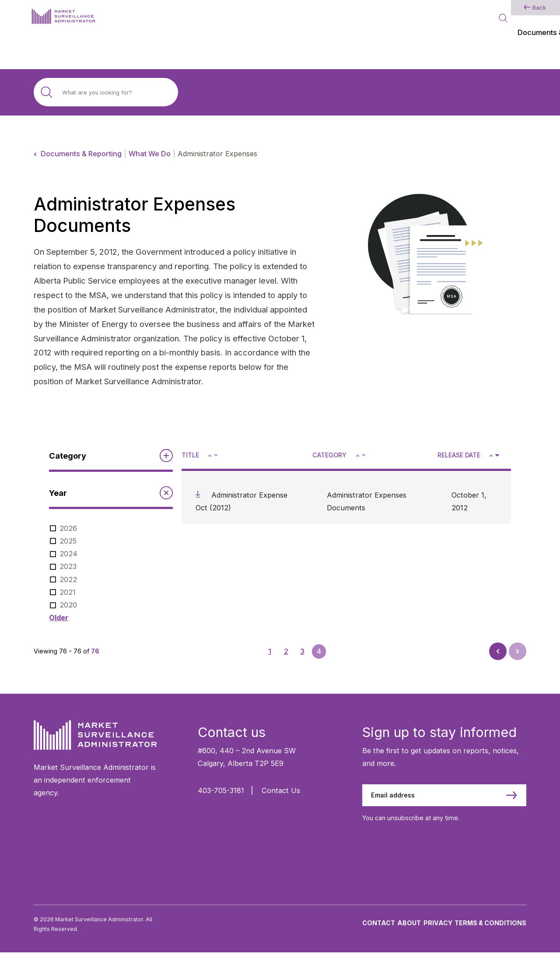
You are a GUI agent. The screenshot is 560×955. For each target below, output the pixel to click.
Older (59, 618)
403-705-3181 (221, 790)
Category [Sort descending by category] (329, 455)
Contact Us (281, 790)
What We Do (150, 154)
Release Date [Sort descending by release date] (459, 455)
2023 (68, 566)
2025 (68, 541)
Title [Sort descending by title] (190, 455)
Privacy (438, 925)
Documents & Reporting (81, 154)
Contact (379, 925)
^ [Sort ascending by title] (211, 455)
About (409, 925)
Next (517, 649)
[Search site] (106, 92)
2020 (68, 605)
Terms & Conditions (490, 925)
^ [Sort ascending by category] (359, 455)
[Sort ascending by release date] (491, 455)
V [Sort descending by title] (215, 456)
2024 (68, 554)
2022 (68, 579)
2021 (68, 592)
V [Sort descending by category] (363, 456)
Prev (499, 654)
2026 (68, 528)
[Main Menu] (522, 19)
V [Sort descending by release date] (497, 456)
